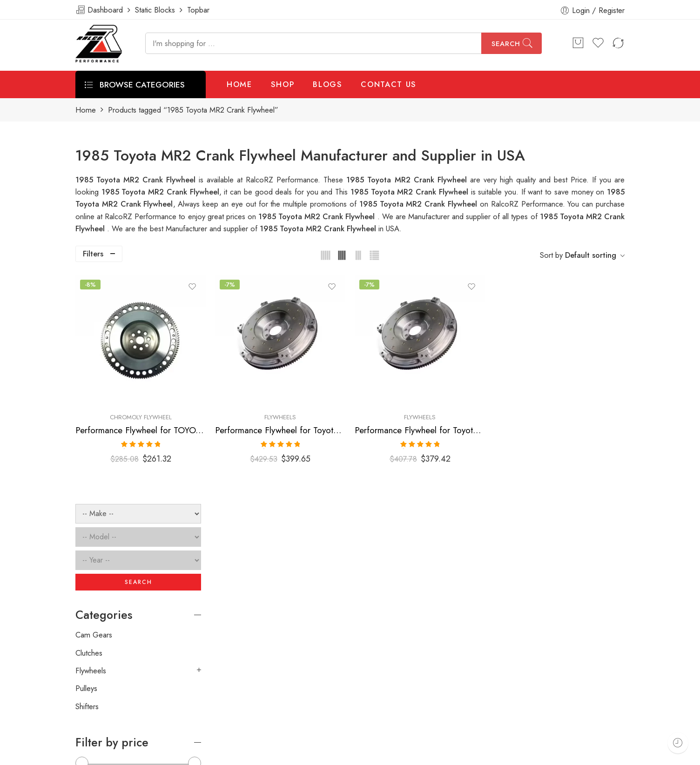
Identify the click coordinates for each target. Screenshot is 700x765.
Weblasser (120, 754)
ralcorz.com (95, 721)
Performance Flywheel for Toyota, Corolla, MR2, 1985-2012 (371, 394)
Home (86, 110)
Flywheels (370, 381)
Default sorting (591, 255)
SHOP (283, 84)
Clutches (89, 424)
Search (506, 44)
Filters (93, 254)
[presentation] (484, 624)
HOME (239, 84)
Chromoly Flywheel (267, 381)
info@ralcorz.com (104, 705)
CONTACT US (389, 84)
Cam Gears (94, 406)
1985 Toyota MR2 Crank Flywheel (411, 192)
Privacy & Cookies (574, 754)
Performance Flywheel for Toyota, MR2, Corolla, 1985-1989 (474, 394)
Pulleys (86, 459)
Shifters (87, 477)
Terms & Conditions (500, 754)
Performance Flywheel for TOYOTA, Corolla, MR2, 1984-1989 (267, 394)
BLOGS (327, 84)
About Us (633, 754)
